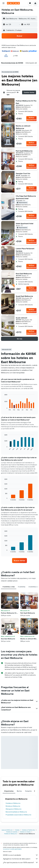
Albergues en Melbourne (14, 809)
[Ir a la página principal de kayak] (13, 3)
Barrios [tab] (19, 791)
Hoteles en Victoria (25, 832)
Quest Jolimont (21, 318)
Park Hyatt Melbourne (24, 151)
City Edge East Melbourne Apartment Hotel (26, 197)
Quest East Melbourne (24, 296)
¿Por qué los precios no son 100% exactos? (21, 862)
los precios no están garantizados (12, 849)
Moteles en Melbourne (13, 806)
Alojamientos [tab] (9, 791)
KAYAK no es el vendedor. (21, 855)
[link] (19, 561)
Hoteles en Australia (12, 832)
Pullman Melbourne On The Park (26, 102)
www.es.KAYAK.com (7, 830)
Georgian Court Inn (23, 173)
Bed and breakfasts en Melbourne (16, 812)
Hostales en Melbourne (13, 803)
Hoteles (17, 830)
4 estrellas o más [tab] (9, 587)
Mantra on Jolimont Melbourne (23, 127)
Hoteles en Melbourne (10, 834)
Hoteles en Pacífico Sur (28, 830)
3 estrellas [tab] (22, 587)
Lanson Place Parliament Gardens (25, 250)
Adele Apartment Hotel (25, 223)
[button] (3, 3)
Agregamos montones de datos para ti (21, 859)
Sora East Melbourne (24, 274)
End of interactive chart (4, 409)
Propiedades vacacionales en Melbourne (18, 815)
